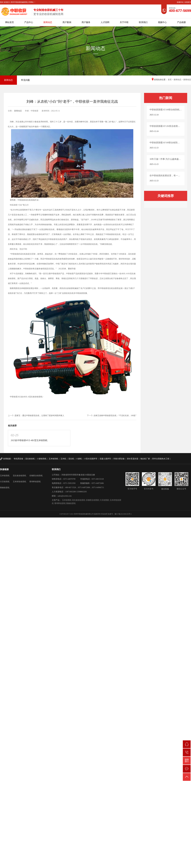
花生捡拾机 (30, 459)
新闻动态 (48, 22)
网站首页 (10, 22)
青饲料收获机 (35, 482)
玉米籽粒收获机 (20, 482)
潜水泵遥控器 (133, 459)
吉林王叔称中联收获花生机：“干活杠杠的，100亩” (115, 416)
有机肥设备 (18, 459)
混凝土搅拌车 (105, 459)
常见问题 (25, 80)
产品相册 (181, 22)
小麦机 (79, 459)
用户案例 (67, 22)
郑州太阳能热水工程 (161, 459)
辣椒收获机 (5, 488)
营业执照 (104, 514)
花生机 (71, 459)
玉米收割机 (53, 459)
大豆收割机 (5, 482)
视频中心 (162, 22)
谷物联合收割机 (36, 476)
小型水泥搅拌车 (91, 459)
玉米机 (63, 459)
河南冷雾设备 (119, 459)
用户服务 (86, 22)
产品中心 (29, 22)
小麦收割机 (42, 459)
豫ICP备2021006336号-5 (123, 514)
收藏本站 (180, 2)
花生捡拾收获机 (20, 476)
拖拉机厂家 (145, 459)
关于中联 (124, 22)
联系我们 (143, 22)
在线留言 (188, 2)
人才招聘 (105, 22)
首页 (170, 80)
